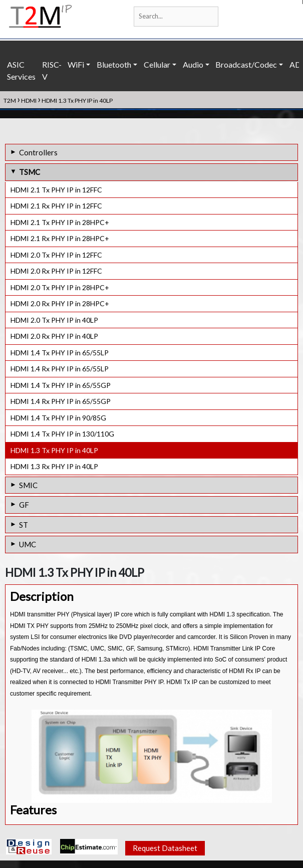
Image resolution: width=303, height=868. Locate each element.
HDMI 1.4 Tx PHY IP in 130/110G (62, 434)
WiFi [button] (76, 64)
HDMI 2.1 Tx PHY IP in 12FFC (56, 190)
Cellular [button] (157, 64)
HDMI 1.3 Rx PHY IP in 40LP (54, 466)
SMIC (28, 485)
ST (24, 525)
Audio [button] (193, 64)
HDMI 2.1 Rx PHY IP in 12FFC (56, 206)
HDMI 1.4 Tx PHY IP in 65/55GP (61, 385)
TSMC (30, 172)
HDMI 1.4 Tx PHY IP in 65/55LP (60, 353)
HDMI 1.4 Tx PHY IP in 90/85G (58, 418)
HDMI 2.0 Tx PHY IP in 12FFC (56, 255)
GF (24, 505)
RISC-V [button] (52, 70)
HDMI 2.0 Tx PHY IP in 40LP (54, 320)
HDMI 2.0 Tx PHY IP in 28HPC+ (60, 287)
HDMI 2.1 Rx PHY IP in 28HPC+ (60, 238)
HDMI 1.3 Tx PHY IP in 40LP (54, 450)
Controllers (38, 152)
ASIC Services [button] (21, 70)
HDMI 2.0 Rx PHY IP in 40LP (54, 336)
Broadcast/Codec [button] (246, 64)
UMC (28, 544)
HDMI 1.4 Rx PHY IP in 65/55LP (60, 369)
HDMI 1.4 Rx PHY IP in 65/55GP (61, 401)
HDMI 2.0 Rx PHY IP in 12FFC (56, 271)
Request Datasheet (165, 848)
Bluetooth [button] (114, 64)
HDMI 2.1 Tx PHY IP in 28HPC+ (60, 222)
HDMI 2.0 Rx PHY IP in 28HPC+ (60, 303)
